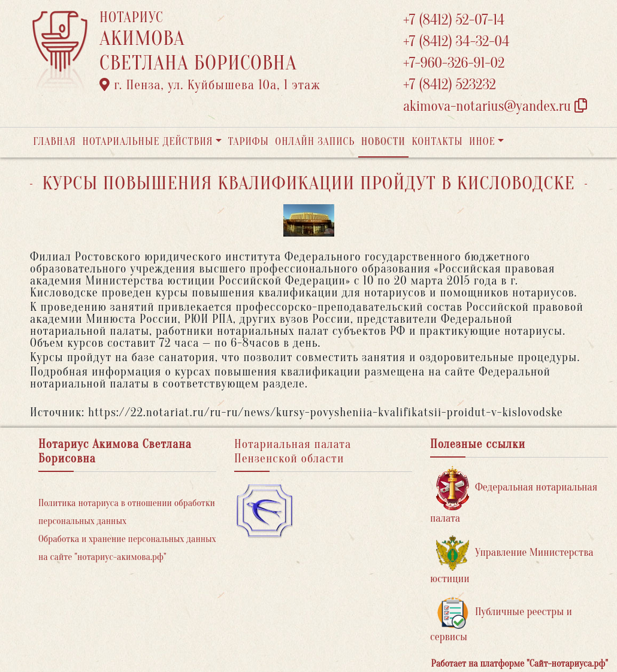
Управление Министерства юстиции (512, 560)
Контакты (437, 142)
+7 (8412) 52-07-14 (454, 20)
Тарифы (249, 142)
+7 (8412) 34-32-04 (456, 42)
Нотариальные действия (147, 142)
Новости (383, 142)
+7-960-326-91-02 (454, 63)
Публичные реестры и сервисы (501, 620)
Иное (482, 142)
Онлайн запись (315, 142)
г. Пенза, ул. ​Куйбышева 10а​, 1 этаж (210, 85)
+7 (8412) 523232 (450, 85)
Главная (55, 142)
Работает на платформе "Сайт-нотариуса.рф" (520, 664)
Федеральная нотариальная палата (514, 495)
